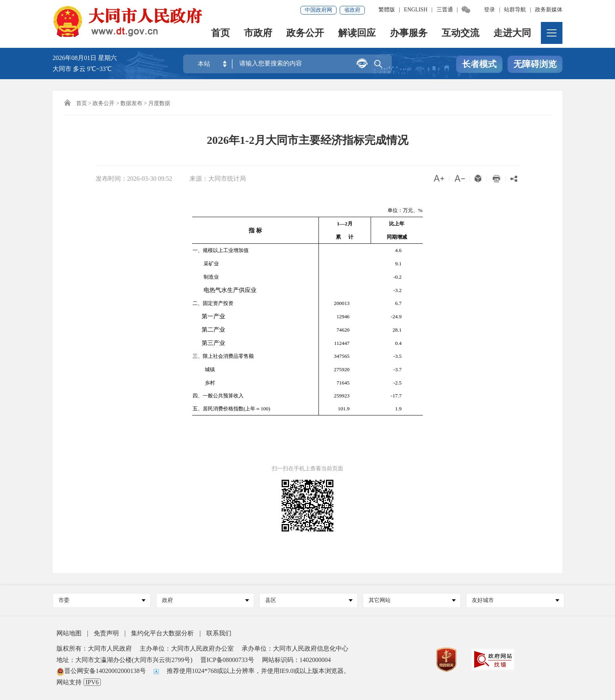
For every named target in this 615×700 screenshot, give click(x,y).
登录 (489, 10)
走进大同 (512, 34)
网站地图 (69, 633)
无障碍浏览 (535, 64)
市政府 (258, 34)
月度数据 (159, 103)
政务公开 (305, 34)
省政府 (352, 10)
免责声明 (106, 633)
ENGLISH (416, 10)
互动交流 (460, 34)
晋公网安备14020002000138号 (101, 671)
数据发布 (131, 103)
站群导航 (515, 10)
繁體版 (387, 10)
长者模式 (479, 64)
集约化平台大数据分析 (162, 633)
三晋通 (445, 10)
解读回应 (357, 34)
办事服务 (409, 34)
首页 (220, 34)
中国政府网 (318, 10)
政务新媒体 (549, 10)
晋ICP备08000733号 (227, 660)
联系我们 (219, 633)
